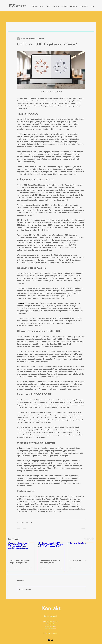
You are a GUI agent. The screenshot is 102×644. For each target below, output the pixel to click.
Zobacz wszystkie (89, 539)
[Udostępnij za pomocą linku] (31, 523)
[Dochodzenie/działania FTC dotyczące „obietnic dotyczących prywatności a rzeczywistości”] (51, 550)
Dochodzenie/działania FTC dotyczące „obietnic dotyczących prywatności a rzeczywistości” (50, 562)
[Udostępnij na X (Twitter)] (22, 523)
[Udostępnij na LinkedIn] (27, 523)
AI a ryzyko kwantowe (78, 560)
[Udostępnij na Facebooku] (18, 523)
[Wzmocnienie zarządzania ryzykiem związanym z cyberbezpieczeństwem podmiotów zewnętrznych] (21, 550)
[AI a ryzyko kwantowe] (81, 550)
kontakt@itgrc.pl (50, 616)
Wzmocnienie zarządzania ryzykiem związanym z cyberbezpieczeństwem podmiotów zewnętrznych (20, 562)
